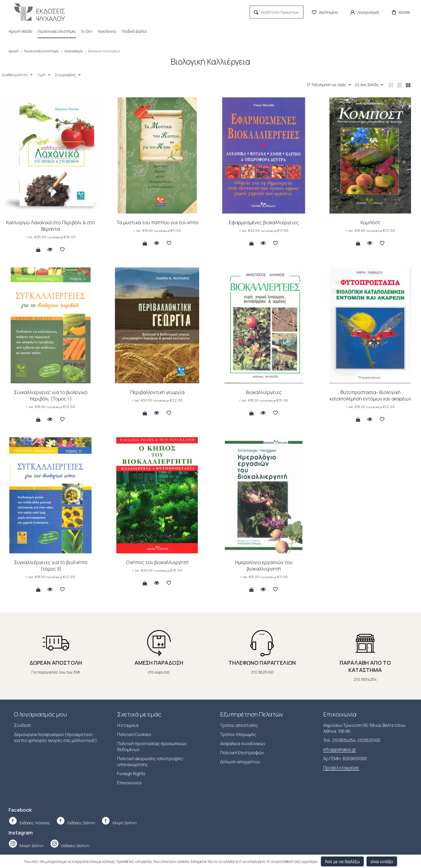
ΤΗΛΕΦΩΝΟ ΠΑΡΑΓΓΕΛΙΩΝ (262, 663)
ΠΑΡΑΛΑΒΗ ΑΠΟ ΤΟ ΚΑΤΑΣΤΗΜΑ (365, 667)
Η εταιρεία (128, 726)
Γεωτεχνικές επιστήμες (57, 31)
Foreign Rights (131, 774)
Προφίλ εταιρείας (341, 768)
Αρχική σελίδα (20, 31)
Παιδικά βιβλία (134, 31)
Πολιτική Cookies (134, 735)
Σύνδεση (23, 726)
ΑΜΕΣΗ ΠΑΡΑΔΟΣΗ (159, 663)
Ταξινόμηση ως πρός (321, 85)
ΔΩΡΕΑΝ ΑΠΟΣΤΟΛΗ (56, 663)
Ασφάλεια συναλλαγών (243, 744)
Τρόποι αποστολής (239, 726)
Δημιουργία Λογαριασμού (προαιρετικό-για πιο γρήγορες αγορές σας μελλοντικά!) (55, 738)
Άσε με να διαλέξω (342, 861)
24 (363, 85)
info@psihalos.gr (340, 750)
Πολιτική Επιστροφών (242, 753)
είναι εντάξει (382, 861)
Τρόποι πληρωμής (238, 735)
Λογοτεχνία (107, 31)
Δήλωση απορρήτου (240, 762)
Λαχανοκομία (74, 51)
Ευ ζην (87, 31)
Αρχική (14, 51)
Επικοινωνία (129, 783)
